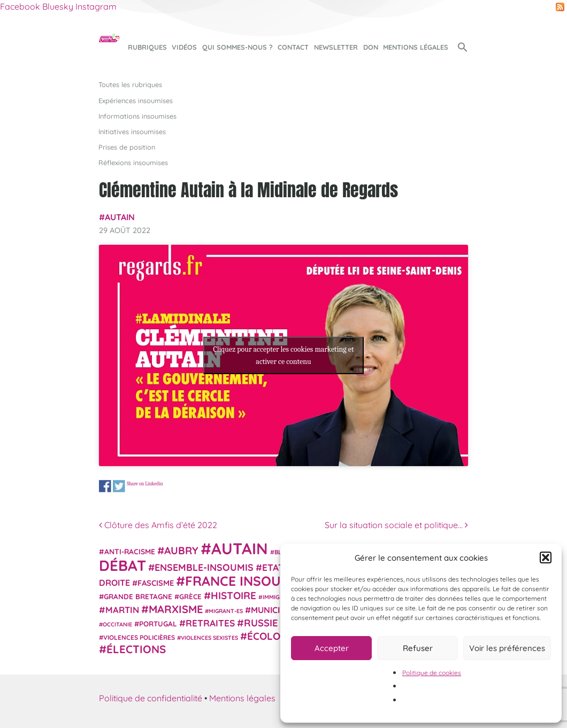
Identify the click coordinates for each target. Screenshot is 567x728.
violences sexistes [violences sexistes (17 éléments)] (209, 638)
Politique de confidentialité (151, 698)
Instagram (96, 6)
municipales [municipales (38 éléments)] (278, 610)
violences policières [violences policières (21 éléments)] (139, 637)
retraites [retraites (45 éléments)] (210, 623)
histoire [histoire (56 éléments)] (233, 595)
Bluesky (58, 6)
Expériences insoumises (136, 100)
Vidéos (184, 47)
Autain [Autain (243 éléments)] (240, 548)
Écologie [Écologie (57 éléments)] (271, 636)
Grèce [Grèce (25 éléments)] (190, 597)
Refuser (418, 648)
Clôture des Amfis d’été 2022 (158, 525)
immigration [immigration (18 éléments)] (282, 597)
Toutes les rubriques (130, 84)
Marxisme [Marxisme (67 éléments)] (176, 609)
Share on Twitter (119, 486)
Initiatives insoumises (132, 131)
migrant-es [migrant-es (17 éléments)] (226, 611)
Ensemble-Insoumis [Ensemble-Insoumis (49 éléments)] (204, 567)
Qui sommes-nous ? (237, 47)
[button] (546, 557)
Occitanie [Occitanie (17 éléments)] (117, 624)
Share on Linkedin (145, 483)
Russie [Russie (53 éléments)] (261, 623)
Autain (120, 217)
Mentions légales (416, 47)
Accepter (332, 648)
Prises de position (127, 147)
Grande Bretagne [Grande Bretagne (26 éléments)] (138, 597)
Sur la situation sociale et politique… (396, 525)
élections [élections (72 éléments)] (136, 649)
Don (371, 47)
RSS (560, 7)
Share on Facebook (105, 486)
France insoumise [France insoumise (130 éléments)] (248, 581)
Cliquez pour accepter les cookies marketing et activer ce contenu (283, 355)
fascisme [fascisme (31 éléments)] (156, 583)
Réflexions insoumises (133, 162)
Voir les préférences (507, 648)
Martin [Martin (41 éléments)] (122, 610)
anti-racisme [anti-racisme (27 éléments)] (130, 551)
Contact (293, 47)
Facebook (20, 6)
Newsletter (336, 47)
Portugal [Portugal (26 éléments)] (158, 624)
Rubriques (147, 47)
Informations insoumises (137, 116)
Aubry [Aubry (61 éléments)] (181, 551)
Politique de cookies (432, 673)
